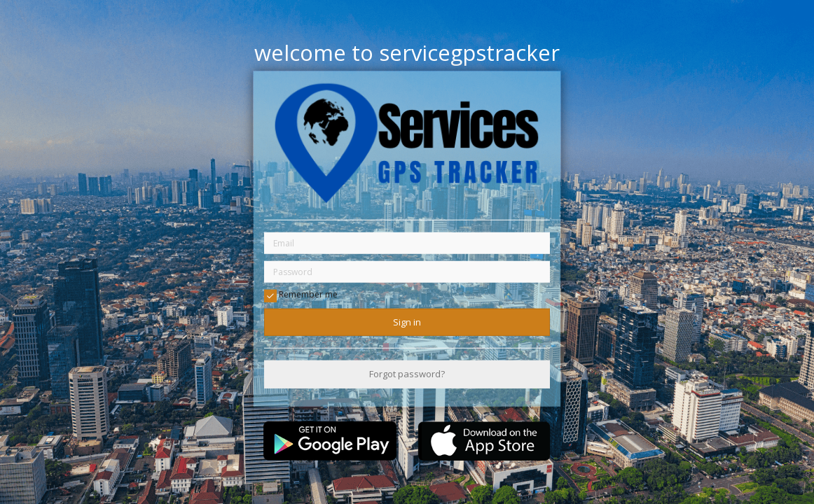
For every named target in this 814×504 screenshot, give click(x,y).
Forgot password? (407, 374)
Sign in (407, 322)
